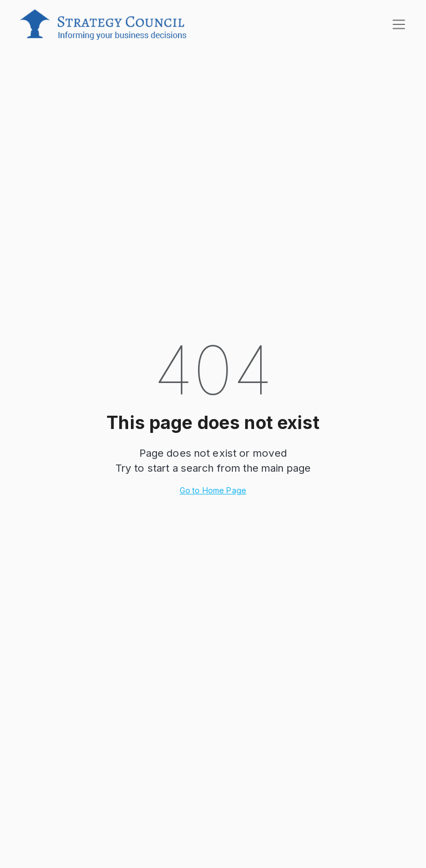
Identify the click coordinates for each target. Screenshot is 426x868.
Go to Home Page (213, 490)
